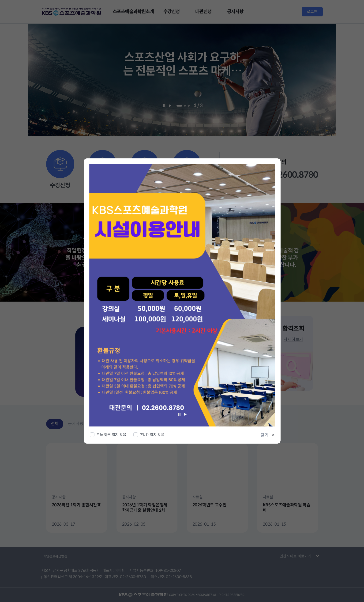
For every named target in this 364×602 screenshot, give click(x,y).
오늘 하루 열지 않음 (111, 435)
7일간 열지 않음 (152, 435)
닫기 (265, 435)
